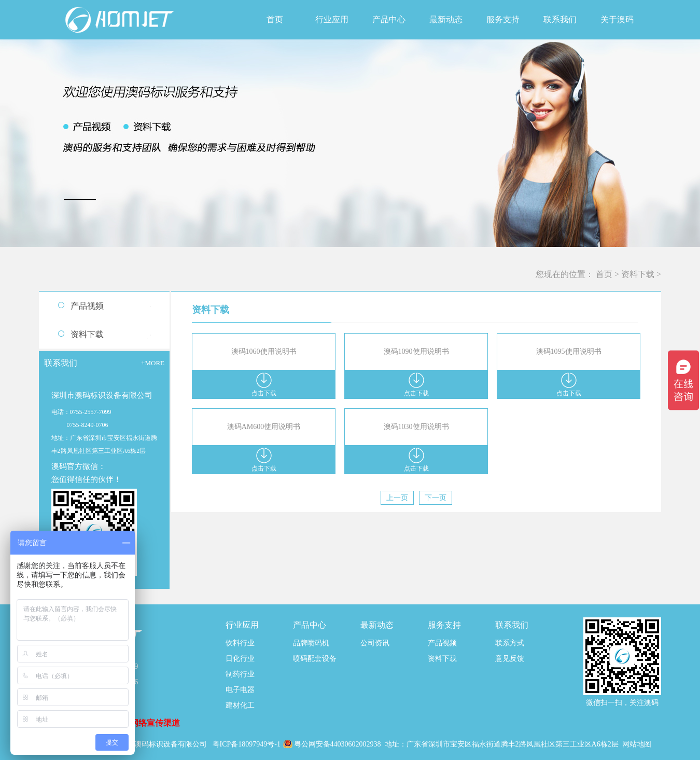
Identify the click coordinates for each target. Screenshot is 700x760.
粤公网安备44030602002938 (339, 744)
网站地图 (637, 744)
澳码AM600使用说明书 (264, 427)
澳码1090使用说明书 (416, 351)
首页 (275, 19)
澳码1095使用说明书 (569, 351)
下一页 (436, 498)
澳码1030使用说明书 (416, 427)
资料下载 (638, 274)
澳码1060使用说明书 (264, 351)
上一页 (397, 498)
